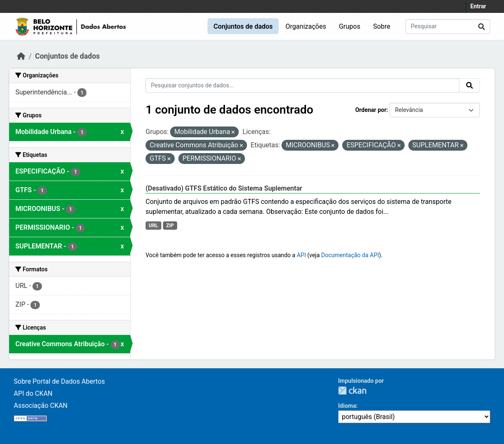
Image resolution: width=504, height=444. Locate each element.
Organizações (306, 26)
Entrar (478, 6)
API (301, 255)
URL (153, 226)
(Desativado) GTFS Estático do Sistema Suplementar (224, 188)
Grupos (350, 26)
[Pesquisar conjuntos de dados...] (448, 26)
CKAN (352, 391)
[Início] (21, 56)
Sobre (382, 26)
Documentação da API (350, 255)
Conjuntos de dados (243, 26)
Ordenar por (371, 110)
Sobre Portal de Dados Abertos (59, 381)
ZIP (170, 226)
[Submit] (482, 26)
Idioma (347, 406)
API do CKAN (33, 393)
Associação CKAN (41, 406)
